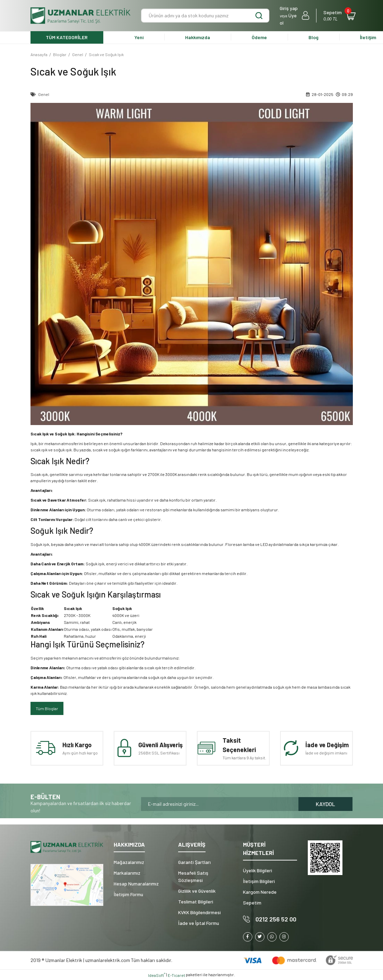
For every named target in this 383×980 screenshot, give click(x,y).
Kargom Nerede (260, 892)
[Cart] (338, 16)
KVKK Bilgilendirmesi (199, 912)
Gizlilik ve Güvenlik (197, 891)
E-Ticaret (176, 975)
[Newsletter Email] (220, 804)
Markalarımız (127, 873)
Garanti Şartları (194, 862)
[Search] (205, 16)
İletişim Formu (128, 894)
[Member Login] (294, 16)
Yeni (139, 37)
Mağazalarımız (129, 862)
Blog (314, 37)
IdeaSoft (157, 975)
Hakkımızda (198, 37)
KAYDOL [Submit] (325, 804)
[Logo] (81, 16)
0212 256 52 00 (276, 919)
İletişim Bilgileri (259, 881)
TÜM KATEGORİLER (67, 37)
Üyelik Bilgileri (258, 870)
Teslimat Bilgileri (196, 902)
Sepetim (252, 903)
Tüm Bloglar (47, 708)
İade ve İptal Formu (199, 923)
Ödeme (259, 37)
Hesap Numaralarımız (136, 884)
